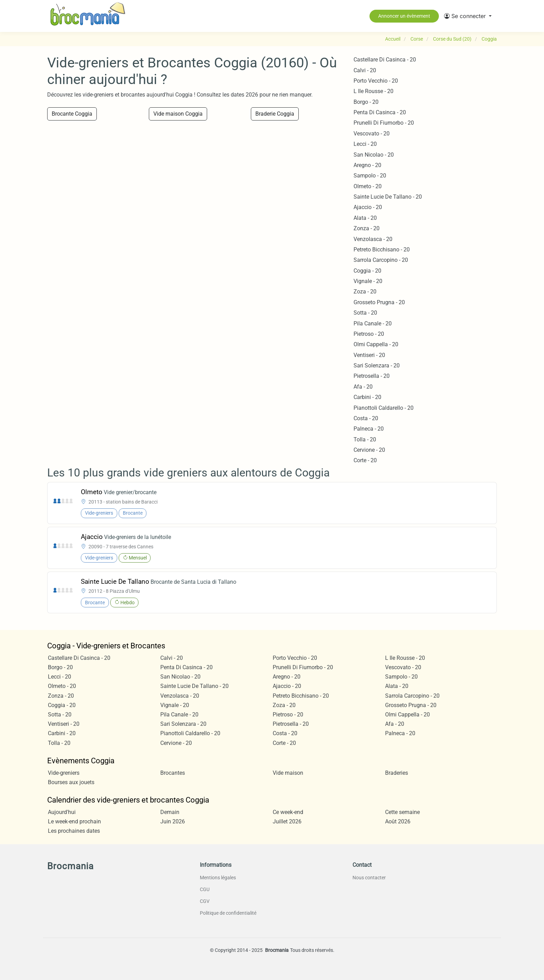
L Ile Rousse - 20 (373, 91)
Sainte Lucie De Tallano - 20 (388, 197)
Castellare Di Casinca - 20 (385, 60)
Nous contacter (369, 878)
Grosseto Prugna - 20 (379, 302)
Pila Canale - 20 (373, 323)
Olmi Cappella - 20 (376, 344)
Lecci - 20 (365, 144)
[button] (468, 16)
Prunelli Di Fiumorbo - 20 (384, 123)
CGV (205, 901)
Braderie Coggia (275, 114)
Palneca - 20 (369, 429)
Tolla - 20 (365, 439)
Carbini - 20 (367, 397)
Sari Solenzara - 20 (377, 366)
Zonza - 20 (367, 228)
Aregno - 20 (367, 165)
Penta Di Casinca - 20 (380, 112)
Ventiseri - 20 (369, 355)
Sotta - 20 (365, 313)
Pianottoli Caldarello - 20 (384, 408)
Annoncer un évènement (404, 16)
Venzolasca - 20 (373, 239)
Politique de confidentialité (228, 913)
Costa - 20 (366, 418)
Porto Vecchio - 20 (376, 81)
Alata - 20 (365, 218)
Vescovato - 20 (372, 134)
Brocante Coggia (72, 114)
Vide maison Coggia (178, 114)
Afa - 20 (363, 387)
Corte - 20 (365, 460)
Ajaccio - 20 (368, 207)
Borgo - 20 (366, 102)
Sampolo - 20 (370, 176)
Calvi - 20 (365, 70)
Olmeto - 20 (368, 186)
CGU (205, 889)
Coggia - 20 (367, 271)
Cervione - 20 (369, 450)
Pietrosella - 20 (372, 376)
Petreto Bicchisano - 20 (382, 250)
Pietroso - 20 (369, 334)
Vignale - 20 (368, 281)
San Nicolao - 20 (374, 155)
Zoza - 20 (365, 292)
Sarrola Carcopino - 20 (381, 260)
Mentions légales (218, 878)
